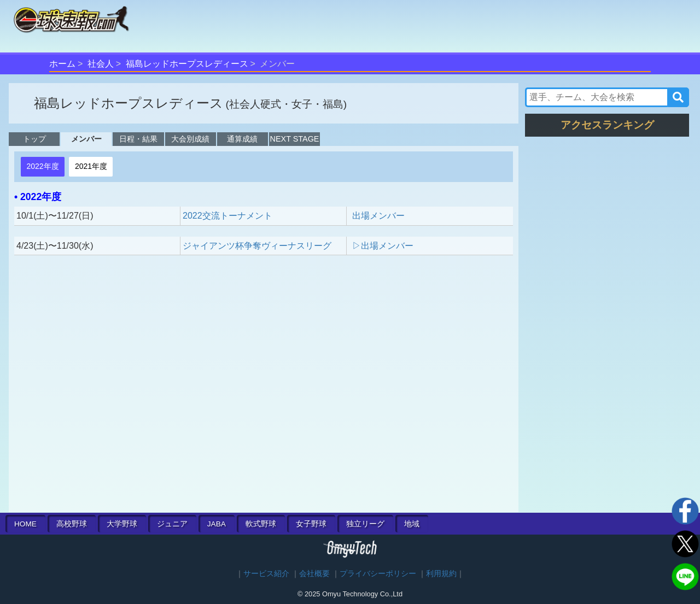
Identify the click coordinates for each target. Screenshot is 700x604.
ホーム (62, 64)
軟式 (261, 524)
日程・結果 (138, 139)
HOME (25, 524)
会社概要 (314, 574)
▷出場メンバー (383, 246)
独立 (365, 524)
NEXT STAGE (295, 139)
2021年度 (91, 166)
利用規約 (441, 574)
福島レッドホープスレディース (187, 64)
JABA (217, 524)
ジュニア (172, 524)
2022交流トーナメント (227, 216)
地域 (412, 524)
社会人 (101, 64)
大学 (122, 524)
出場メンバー (378, 216)
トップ (34, 139)
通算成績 (242, 139)
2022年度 (42, 166)
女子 (311, 524)
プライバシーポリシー (378, 574)
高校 (72, 524)
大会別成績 (190, 139)
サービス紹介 (266, 574)
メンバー (86, 139)
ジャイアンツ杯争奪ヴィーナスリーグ (257, 246)
